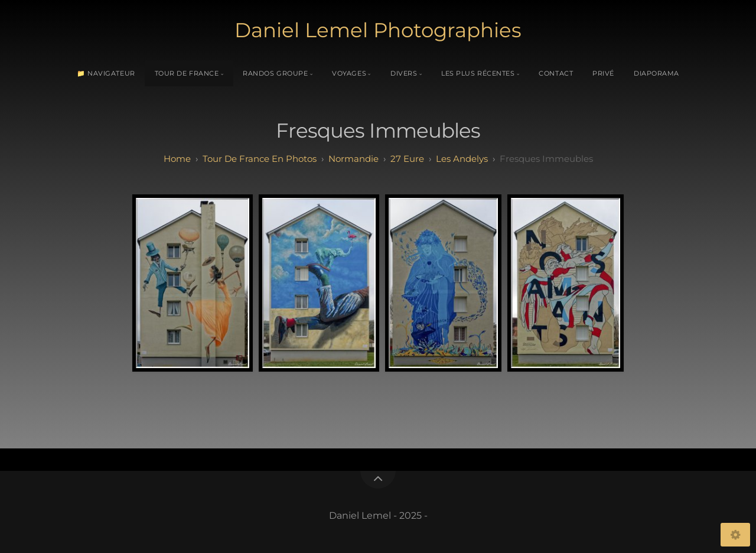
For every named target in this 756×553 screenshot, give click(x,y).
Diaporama (656, 73)
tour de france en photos (260, 159)
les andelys (462, 159)
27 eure (407, 159)
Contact (556, 73)
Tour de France (187, 73)
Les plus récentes (478, 73)
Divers (404, 73)
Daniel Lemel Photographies (378, 30)
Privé (603, 73)
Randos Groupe (275, 73)
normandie (353, 159)
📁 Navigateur (106, 73)
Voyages (349, 73)
